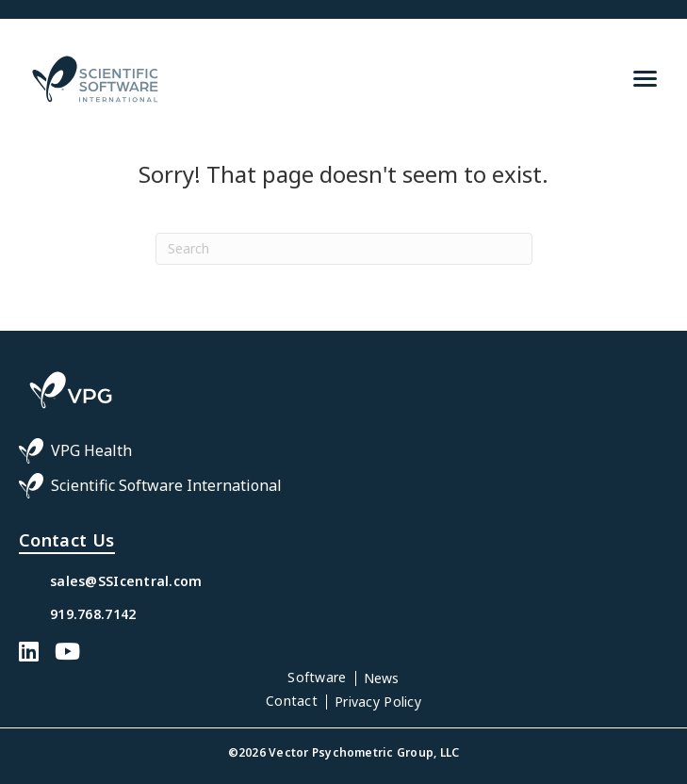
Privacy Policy (378, 702)
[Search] (344, 249)
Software (317, 677)
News (382, 678)
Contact (292, 701)
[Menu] (645, 79)
